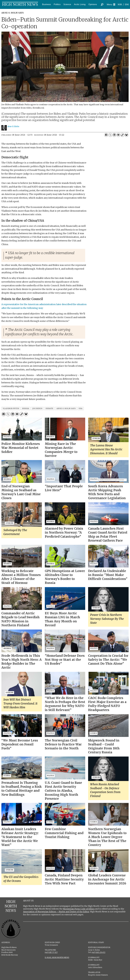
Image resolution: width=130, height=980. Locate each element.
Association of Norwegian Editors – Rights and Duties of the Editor (56, 912)
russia (26, 409)
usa (81, 409)
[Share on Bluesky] (126, 135)
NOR (120, 5)
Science (67, 4)
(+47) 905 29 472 (99, 952)
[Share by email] (118, 135)
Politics (57, 4)
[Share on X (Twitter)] (110, 135)
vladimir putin (11, 409)
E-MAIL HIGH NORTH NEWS (57, 957)
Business (47, 4)
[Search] (102, 4)
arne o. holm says (66, 409)
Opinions (93, 4)
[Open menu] (111, 5)
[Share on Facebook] (106, 135)
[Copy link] (122, 135)
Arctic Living (80, 4)
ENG (127, 5)
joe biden (37, 409)
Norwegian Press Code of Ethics (79, 909)
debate (49, 409)
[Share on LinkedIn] (114, 135)
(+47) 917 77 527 (51, 952)
